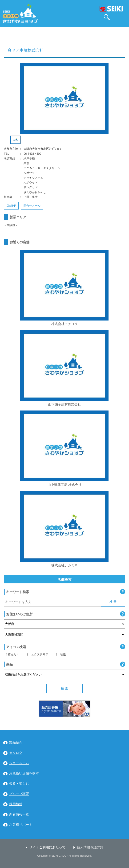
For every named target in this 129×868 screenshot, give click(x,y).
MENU (122, 17)
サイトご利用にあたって (47, 847)
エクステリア (38, 654)
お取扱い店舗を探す (24, 773)
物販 (61, 654)
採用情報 (16, 804)
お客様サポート (21, 825)
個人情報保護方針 (90, 847)
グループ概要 (19, 794)
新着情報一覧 (19, 815)
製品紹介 (16, 742)
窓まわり (11, 654)
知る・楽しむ (19, 784)
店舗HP (11, 206)
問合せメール (32, 206)
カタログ (16, 753)
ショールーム (19, 763)
